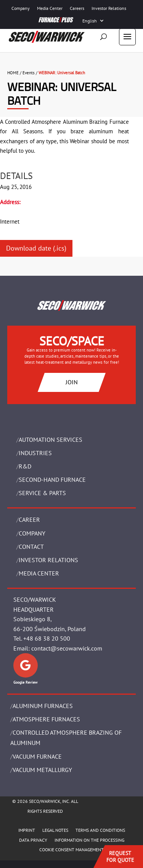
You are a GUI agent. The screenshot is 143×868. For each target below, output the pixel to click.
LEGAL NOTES (55, 830)
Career (29, 520)
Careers (77, 8)
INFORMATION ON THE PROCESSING (89, 840)
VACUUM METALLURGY (42, 770)
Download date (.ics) (36, 248)
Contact (31, 547)
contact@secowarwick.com (67, 648)
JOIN (72, 382)
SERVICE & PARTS (42, 493)
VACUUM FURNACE (37, 756)
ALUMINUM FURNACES (43, 706)
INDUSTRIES (35, 453)
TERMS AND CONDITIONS (100, 830)
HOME (13, 73)
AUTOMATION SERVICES (51, 440)
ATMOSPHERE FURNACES (46, 719)
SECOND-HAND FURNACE (52, 480)
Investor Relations (109, 8)
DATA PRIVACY (33, 840)
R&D (25, 466)
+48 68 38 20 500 (47, 638)
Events (29, 73)
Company (21, 8)
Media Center (50, 8)
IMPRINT (27, 830)
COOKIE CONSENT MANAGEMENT (71, 850)
